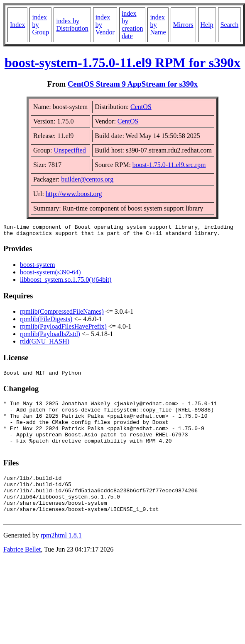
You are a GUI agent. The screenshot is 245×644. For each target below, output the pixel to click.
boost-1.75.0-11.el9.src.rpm (169, 165)
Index (17, 25)
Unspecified (70, 150)
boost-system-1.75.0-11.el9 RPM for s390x (122, 63)
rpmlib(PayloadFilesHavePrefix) (63, 329)
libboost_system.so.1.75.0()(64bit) (66, 282)
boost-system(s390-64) (50, 275)
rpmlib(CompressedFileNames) (62, 314)
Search (230, 25)
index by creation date (132, 25)
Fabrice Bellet (22, 572)
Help (207, 25)
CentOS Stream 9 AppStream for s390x (133, 84)
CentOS (141, 107)
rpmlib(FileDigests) (46, 321)
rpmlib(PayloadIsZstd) (50, 336)
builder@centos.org (87, 179)
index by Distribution (72, 25)
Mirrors (183, 25)
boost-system (37, 267)
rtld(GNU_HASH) (45, 344)
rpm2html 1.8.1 (61, 558)
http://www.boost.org (74, 194)
